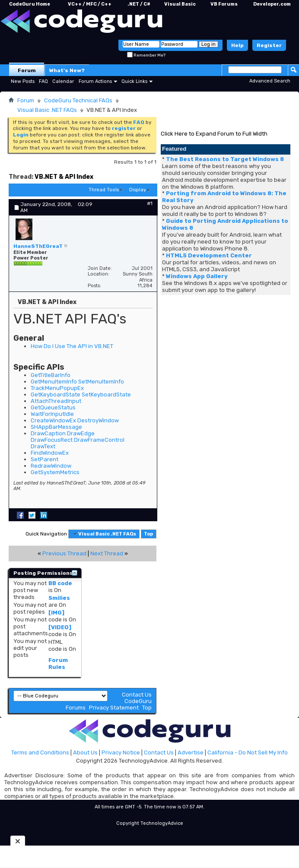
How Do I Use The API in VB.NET (72, 346)
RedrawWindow (51, 466)
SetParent (45, 459)
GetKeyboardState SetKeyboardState (81, 394)
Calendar (63, 81)
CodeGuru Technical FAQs (78, 100)
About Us (85, 752)
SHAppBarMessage (56, 427)
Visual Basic (180, 4)
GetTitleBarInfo (51, 375)
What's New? (67, 70)
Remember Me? (146, 55)
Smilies (59, 598)
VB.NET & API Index (64, 177)
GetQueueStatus (53, 407)
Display (138, 190)
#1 (150, 203)
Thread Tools (104, 190)
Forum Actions (95, 81)
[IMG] (56, 613)
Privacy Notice (121, 752)
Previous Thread (64, 553)
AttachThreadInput (56, 401)
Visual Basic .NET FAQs (47, 110)
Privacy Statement (114, 708)
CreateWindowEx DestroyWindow (75, 420)
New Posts (23, 81)
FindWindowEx (50, 453)
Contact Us (137, 695)
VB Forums (224, 4)
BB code (60, 583)
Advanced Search (270, 81)
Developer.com (272, 4)
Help (237, 45)
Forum (27, 70)
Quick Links (134, 81)
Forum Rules (58, 664)
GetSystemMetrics (55, 472)
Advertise (191, 752)
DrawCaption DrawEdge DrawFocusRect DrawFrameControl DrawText (78, 440)
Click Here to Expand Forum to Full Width (214, 134)
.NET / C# (139, 4)
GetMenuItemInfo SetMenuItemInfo (77, 382)
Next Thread (107, 553)
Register (269, 45)
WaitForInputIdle (52, 414)
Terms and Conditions (40, 752)
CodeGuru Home (30, 4)
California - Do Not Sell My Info (248, 752)
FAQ (43, 81)
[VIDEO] (60, 627)
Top (148, 534)
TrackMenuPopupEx (57, 388)
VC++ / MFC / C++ (90, 4)
